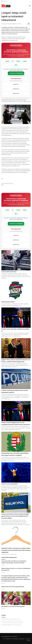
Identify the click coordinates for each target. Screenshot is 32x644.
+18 (19, 619)
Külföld (11, 24)
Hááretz (21, 622)
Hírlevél (29, 640)
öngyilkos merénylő (7, 622)
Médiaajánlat (22, 639)
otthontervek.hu (16, 93)
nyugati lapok (17, 625)
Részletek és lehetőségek (16, 73)
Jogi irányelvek (15, 639)
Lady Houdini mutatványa (9, 272)
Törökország (5, 619)
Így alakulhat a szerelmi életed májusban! (13, 606)
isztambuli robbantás (7, 625)
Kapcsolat (28, 639)
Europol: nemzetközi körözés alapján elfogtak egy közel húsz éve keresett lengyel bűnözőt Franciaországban (15, 516)
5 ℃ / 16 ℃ (4, 1)
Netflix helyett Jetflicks (8, 302)
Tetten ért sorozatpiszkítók (9, 484)
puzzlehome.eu (16, 89)
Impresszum (8, 639)
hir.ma (6, 637)
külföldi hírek (13, 619)
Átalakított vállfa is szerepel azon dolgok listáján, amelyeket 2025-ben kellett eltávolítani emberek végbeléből (16, 550)
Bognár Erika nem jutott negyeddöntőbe (13, 587)
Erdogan (15, 622)
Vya (5, 24)
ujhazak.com (16, 84)
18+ (8, 24)
